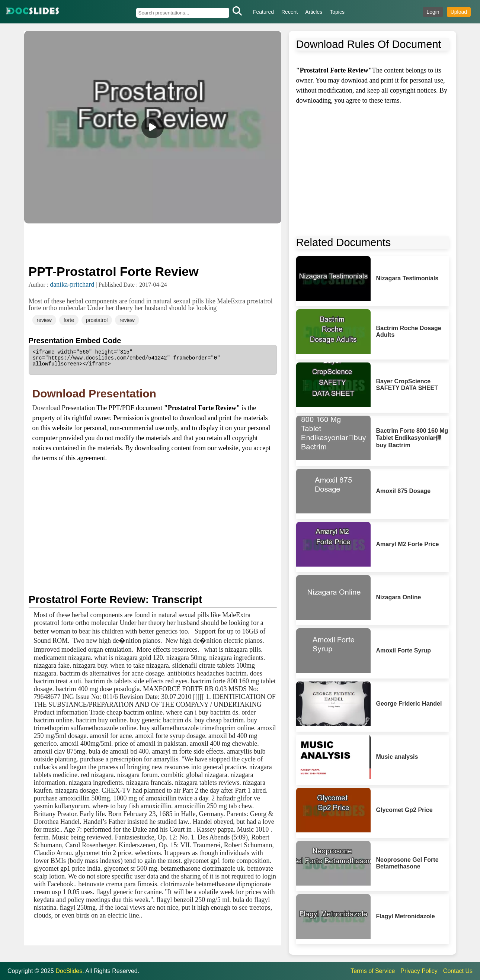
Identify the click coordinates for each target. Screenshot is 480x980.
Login (433, 12)
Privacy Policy (419, 971)
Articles (314, 12)
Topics (337, 12)
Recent (289, 12)
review (44, 320)
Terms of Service (373, 971)
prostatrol (97, 320)
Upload (459, 12)
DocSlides (69, 971)
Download (47, 408)
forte (69, 320)
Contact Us (458, 971)
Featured (263, 12)
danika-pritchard (72, 284)
